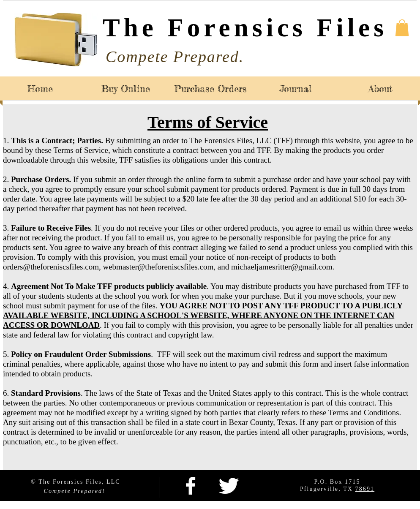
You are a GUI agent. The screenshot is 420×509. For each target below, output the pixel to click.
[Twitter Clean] (229, 486)
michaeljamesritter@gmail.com (282, 267)
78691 (365, 489)
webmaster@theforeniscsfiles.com (158, 267)
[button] (402, 28)
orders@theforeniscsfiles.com (51, 267)
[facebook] (191, 486)
